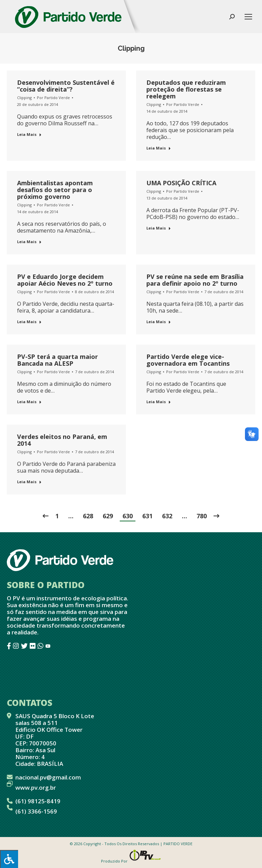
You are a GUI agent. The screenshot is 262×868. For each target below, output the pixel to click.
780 (202, 516)
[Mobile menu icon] (248, 17)
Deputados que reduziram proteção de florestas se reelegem (186, 89)
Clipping (24, 98)
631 (147, 516)
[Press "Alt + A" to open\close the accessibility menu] (9, 859)
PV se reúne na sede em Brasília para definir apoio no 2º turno (195, 280)
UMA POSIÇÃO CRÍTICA (181, 183)
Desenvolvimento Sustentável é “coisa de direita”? (66, 86)
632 (167, 516)
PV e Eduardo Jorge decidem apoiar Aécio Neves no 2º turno (65, 280)
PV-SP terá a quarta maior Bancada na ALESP (57, 360)
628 (88, 516)
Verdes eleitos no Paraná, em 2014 (62, 440)
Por (53, 98)
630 (128, 516)
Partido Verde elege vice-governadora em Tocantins (188, 360)
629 (108, 516)
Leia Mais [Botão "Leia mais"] (29, 134)
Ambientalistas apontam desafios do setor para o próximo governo (55, 190)
